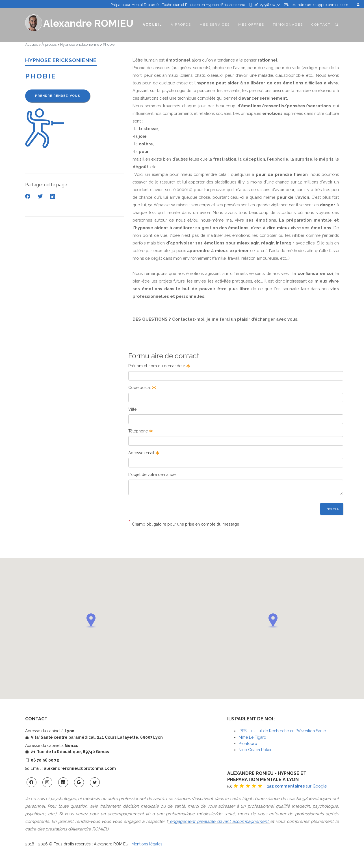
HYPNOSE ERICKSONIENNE (61, 60)
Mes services (215, 25)
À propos (181, 25)
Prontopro (248, 744)
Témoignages (288, 25)
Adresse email (144, 453)
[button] (91, 621)
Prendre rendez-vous (58, 96)
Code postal (143, 388)
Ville (132, 409)
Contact (321, 25)
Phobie (109, 44)
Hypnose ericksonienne (80, 44)
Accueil (152, 24)
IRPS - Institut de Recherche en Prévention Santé (282, 731)
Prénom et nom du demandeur (160, 366)
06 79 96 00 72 (265, 5)
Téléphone (141, 431)
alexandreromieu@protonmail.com (318, 5)
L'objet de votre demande (152, 475)
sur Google (297, 786)
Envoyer (332, 509)
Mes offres (251, 25)
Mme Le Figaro (252, 737)
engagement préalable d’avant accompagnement (219, 821)
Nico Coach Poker (255, 750)
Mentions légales (147, 844)
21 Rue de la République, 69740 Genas (70, 752)
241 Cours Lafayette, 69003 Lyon (130, 737)
